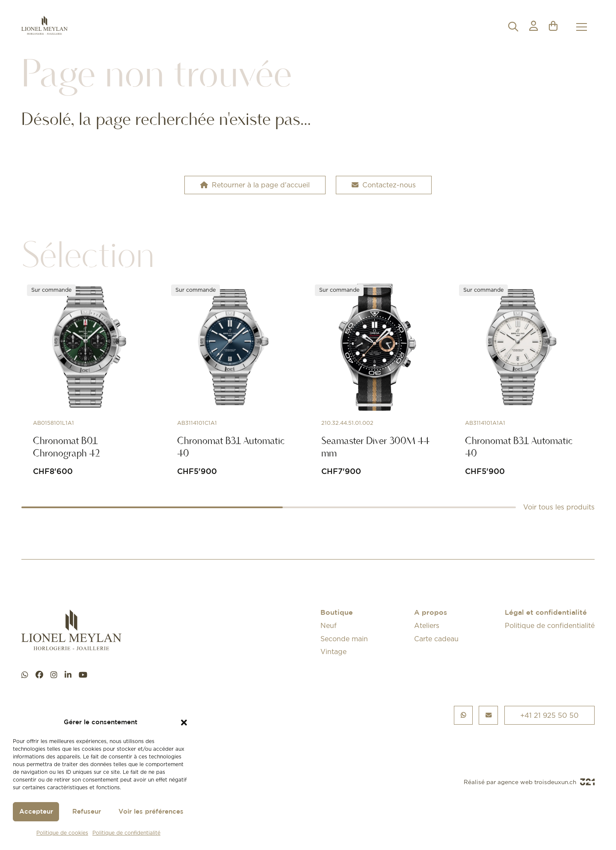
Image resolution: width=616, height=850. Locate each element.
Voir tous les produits (559, 507)
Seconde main (344, 639)
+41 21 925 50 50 (549, 715)
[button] (184, 723)
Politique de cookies (62, 833)
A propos (431, 613)
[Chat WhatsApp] (25, 675)
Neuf (329, 625)
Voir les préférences (151, 812)
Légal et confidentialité (546, 613)
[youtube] (83, 675)
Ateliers (427, 625)
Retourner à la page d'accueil (255, 185)
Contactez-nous (384, 185)
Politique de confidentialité (126, 833)
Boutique (337, 613)
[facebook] (39, 675)
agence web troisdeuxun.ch (546, 782)
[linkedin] (68, 675)
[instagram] (54, 675)
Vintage (333, 652)
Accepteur (36, 812)
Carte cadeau (436, 639)
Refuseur (87, 812)
